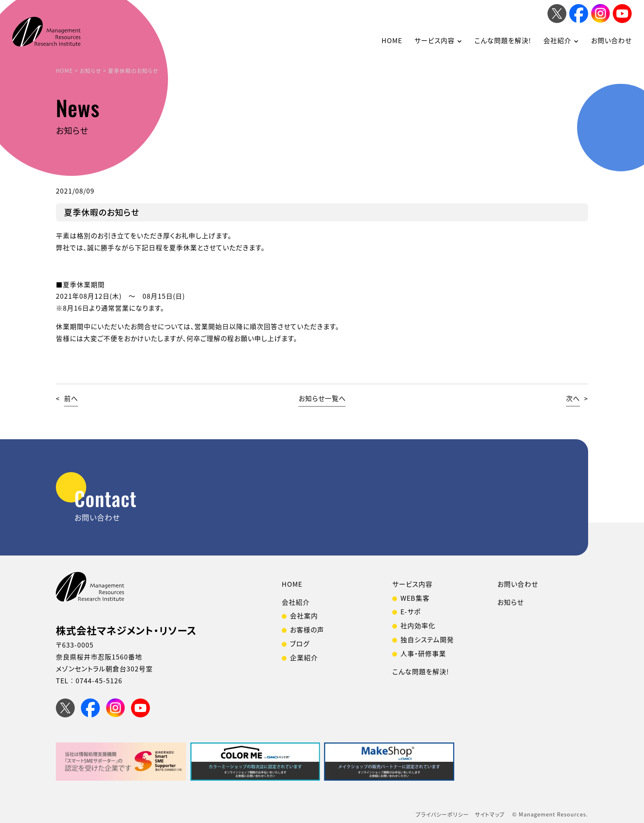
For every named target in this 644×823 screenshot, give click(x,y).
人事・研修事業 (423, 653)
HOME (392, 40)
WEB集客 (415, 598)
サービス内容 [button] (435, 40)
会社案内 (304, 616)
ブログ (300, 643)
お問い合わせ (611, 40)
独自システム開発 (427, 639)
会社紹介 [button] (557, 40)
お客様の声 (307, 629)
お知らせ (511, 602)
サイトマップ (490, 814)
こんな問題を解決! (503, 40)
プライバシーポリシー (442, 814)
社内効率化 (418, 625)
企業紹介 (304, 657)
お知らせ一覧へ (322, 398)
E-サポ (411, 611)
